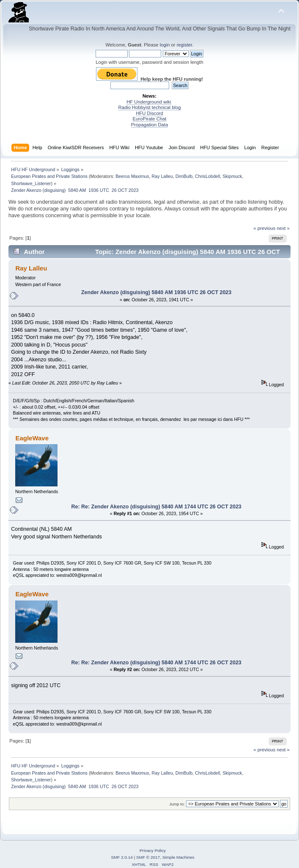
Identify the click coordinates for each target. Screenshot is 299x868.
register (185, 45)
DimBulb (184, 176)
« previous (264, 228)
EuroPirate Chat (150, 119)
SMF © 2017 (148, 857)
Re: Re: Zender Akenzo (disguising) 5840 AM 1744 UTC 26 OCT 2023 (156, 507)
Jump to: (177, 804)
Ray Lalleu (162, 176)
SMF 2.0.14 (122, 857)
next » (283, 228)
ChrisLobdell (207, 176)
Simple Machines (178, 857)
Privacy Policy (153, 850)
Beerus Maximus (132, 176)
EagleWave (32, 438)
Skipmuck (232, 176)
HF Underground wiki (149, 102)
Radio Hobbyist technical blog (150, 107)
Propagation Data (149, 125)
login (165, 45)
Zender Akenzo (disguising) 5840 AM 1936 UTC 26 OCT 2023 (156, 292)
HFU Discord (149, 113)
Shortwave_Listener (31, 183)
